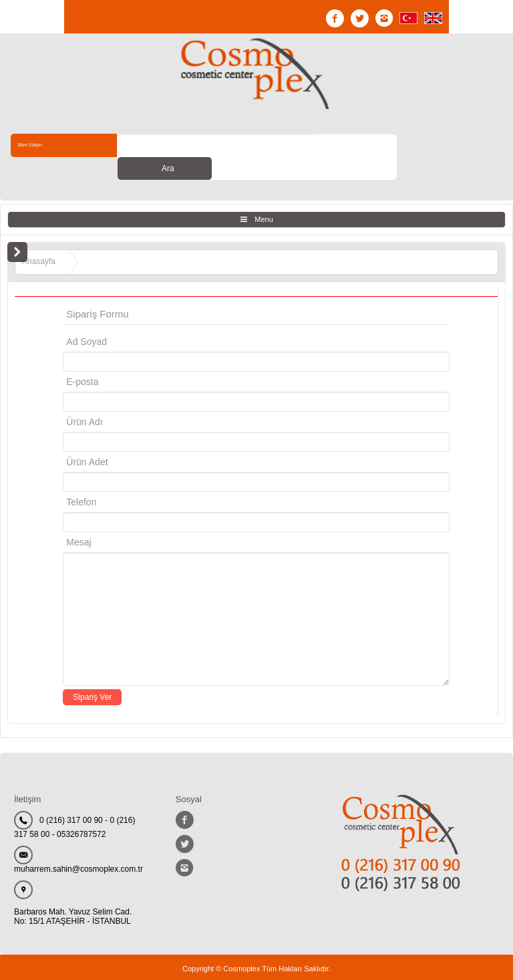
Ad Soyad (87, 319)
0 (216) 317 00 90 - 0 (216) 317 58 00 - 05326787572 (74, 805)
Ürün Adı (84, 399)
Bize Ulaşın (38, 145)
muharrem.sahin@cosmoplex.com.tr (78, 846)
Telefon (81, 479)
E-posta (139, 359)
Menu (264, 197)
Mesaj (78, 519)
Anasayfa (39, 239)
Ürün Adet (87, 439)
